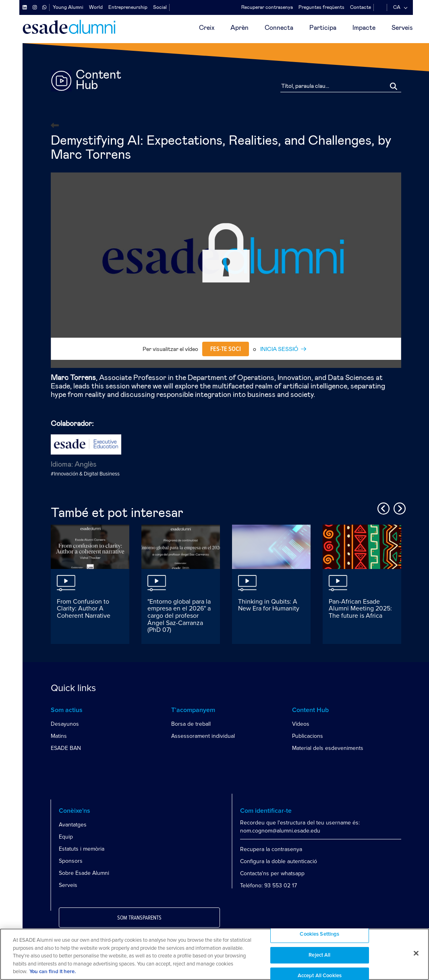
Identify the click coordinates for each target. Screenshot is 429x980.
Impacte (364, 28)
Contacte (361, 7)
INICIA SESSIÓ (279, 349)
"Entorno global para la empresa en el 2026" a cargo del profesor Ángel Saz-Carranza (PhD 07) (179, 616)
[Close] (416, 953)
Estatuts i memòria (82, 849)
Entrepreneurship (128, 7)
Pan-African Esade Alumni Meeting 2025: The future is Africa (360, 609)
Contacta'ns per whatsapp (272, 873)
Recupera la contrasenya (271, 849)
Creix (207, 28)
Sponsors (71, 861)
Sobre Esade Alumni (84, 873)
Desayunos (65, 724)
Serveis (402, 28)
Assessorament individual (203, 736)
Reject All (319, 955)
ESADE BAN (66, 748)
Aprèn (239, 28)
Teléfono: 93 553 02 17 (268, 886)
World (96, 7)
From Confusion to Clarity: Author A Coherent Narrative (84, 609)
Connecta (279, 28)
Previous (382, 507)
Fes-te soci (226, 349)
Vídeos (301, 724)
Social (160, 7)
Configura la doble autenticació (279, 861)
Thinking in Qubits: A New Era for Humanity (269, 605)
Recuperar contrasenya (267, 7)
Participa (323, 28)
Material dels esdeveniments (328, 748)
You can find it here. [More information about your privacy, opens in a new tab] (53, 972)
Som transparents (139, 918)
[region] (214, 954)
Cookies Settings (319, 934)
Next (398, 507)
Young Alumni (68, 7)
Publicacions (308, 736)
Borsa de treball (191, 724)
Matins (59, 736)
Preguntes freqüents (321, 7)
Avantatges (73, 825)
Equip (66, 837)
